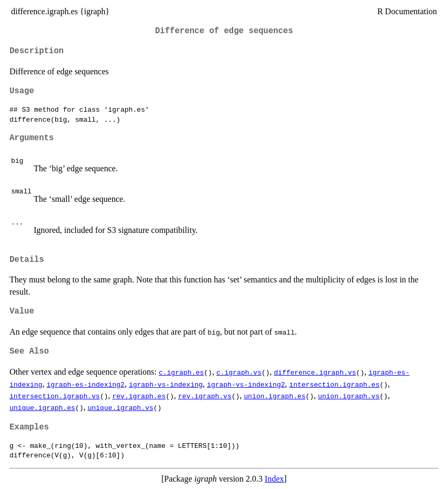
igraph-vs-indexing (166, 384)
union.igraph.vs (349, 396)
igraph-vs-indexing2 (246, 384)
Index (274, 479)
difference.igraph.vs (315, 372)
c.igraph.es (181, 372)
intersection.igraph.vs (55, 396)
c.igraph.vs (239, 372)
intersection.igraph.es (334, 384)
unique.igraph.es (42, 407)
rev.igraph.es (139, 396)
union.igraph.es (275, 396)
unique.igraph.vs (120, 407)
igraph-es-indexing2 (85, 384)
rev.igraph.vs (205, 396)
